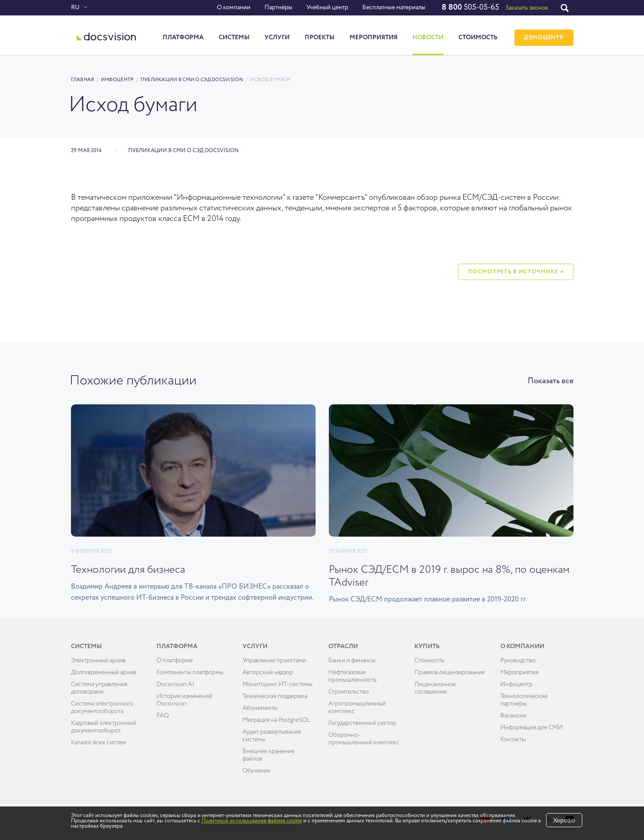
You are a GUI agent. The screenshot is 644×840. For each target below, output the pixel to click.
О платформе (175, 661)
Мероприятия (374, 37)
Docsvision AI (175, 684)
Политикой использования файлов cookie (252, 821)
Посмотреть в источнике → (516, 272)
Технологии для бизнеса (128, 570)
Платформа (183, 37)
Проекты (320, 37)
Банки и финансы (352, 661)
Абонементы (260, 708)
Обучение (256, 771)
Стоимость (478, 37)
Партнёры (278, 7)
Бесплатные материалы (394, 7)
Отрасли (343, 646)
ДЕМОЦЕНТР (544, 38)
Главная (83, 80)
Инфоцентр (117, 80)
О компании (234, 7)
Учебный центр (327, 7)
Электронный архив (98, 661)
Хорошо (564, 821)
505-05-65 (470, 7)
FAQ (163, 716)
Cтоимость (429, 661)
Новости (428, 37)
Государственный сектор (362, 723)
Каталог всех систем (99, 743)
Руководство (518, 661)
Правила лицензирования (450, 672)
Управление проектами (274, 661)
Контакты (513, 739)
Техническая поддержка (275, 696)
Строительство (349, 692)
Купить (427, 646)
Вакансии (513, 716)
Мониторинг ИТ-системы (277, 684)
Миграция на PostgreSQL (276, 720)
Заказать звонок (527, 8)
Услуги (277, 37)
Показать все (551, 381)
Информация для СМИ (531, 728)
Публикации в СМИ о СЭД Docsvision (192, 80)
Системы (234, 37)
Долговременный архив (104, 672)
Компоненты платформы (190, 672)
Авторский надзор (268, 672)
